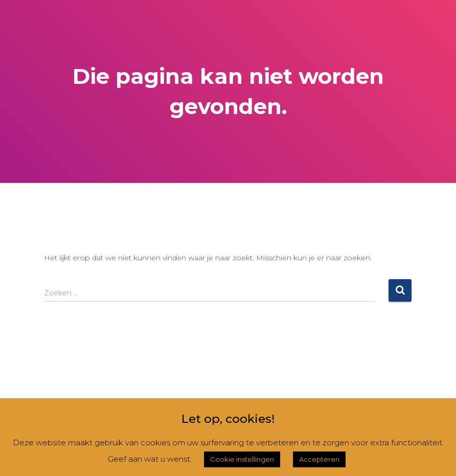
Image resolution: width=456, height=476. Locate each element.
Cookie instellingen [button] (242, 459)
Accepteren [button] (319, 459)
